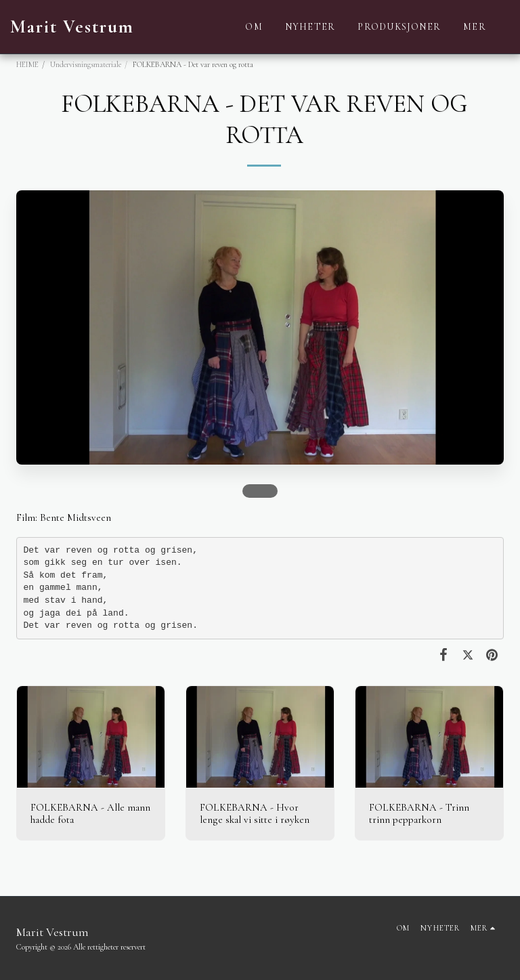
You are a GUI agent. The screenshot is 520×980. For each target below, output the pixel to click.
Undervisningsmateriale (86, 64)
